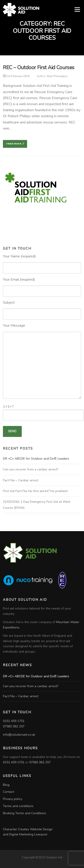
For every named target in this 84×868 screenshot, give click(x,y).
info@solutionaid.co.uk (19, 735)
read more (15, 144)
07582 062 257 (14, 726)
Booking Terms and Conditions (25, 813)
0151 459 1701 (14, 721)
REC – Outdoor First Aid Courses (39, 68)
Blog (6, 785)
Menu (77, 9)
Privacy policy (13, 799)
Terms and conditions (18, 806)
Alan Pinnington (57, 76)
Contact (9, 792)
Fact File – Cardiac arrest (21, 480)
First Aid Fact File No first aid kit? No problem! (35, 491)
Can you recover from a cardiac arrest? (31, 469)
